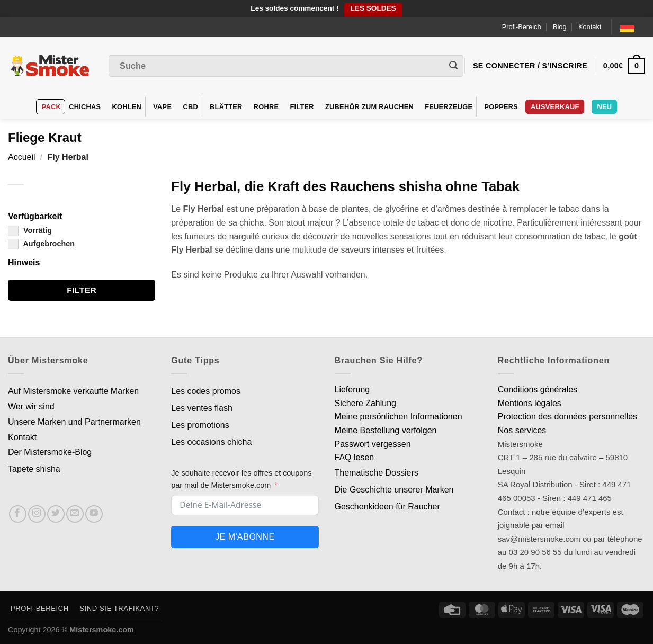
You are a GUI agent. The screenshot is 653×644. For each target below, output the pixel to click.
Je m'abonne (245, 537)
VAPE (162, 107)
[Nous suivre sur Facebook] (18, 514)
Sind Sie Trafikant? (119, 608)
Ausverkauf (555, 107)
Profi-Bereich (522, 27)
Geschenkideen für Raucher (387, 507)
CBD (190, 107)
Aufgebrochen (41, 244)
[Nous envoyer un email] (75, 514)
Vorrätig (30, 230)
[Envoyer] (453, 66)
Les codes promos (206, 391)
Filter (302, 107)
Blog (560, 27)
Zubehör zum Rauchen (369, 107)
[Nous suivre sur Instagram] (37, 514)
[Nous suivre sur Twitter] (56, 514)
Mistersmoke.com (102, 630)
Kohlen (127, 107)
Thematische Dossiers (377, 473)
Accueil (22, 157)
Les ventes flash (202, 408)
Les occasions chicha (211, 442)
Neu (604, 107)
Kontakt (590, 27)
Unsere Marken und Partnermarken (74, 422)
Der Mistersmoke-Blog (50, 452)
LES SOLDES (373, 8)
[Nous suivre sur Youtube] (94, 514)
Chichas (85, 107)
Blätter (226, 107)
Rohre (266, 107)
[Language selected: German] (633, 27)
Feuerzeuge (449, 107)
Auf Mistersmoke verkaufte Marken (73, 391)
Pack (51, 107)
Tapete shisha (34, 469)
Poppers (501, 107)
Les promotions (200, 425)
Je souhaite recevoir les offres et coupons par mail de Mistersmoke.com (241, 479)
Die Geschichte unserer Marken (394, 490)
